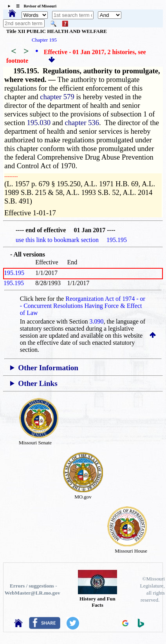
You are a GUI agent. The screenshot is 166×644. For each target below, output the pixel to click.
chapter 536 (82, 123)
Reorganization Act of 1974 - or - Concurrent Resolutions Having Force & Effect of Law (83, 306)
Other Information (48, 368)
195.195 (14, 273)
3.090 (97, 321)
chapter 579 (57, 97)
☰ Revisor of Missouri (34, 6)
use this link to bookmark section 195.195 (71, 240)
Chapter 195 (44, 40)
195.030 (39, 123)
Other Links (38, 383)
